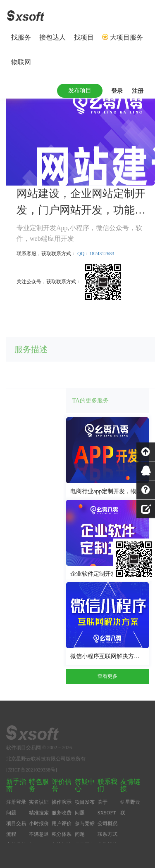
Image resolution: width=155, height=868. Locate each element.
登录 (117, 91)
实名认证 (39, 802)
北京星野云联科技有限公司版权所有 (46, 759)
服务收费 (62, 813)
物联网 (21, 62)
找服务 (21, 37)
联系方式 (107, 834)
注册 (138, 91)
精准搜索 (39, 813)
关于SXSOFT (107, 807)
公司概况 (107, 823)
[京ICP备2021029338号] (32, 770)
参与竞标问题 (85, 829)
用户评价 (62, 823)
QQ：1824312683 (96, 254)
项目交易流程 (16, 829)
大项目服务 (126, 37)
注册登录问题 (16, 807)
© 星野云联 (130, 807)
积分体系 (62, 834)
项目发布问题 (85, 807)
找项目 (84, 37)
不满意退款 (39, 840)
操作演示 (62, 802)
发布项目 (80, 91)
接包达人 (52, 37)
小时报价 (39, 823)
